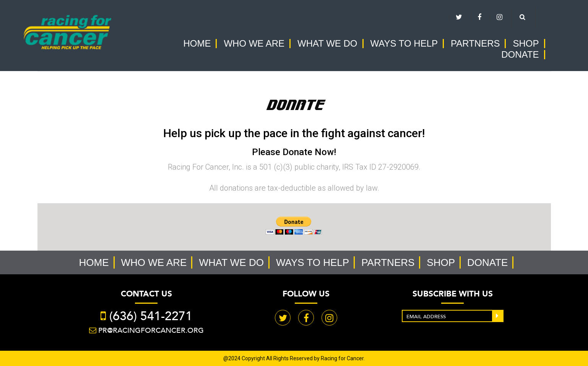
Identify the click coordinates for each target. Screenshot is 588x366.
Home (197, 44)
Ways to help (404, 44)
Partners (475, 44)
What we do (327, 44)
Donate (520, 55)
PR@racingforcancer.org (151, 330)
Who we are (254, 44)
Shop (526, 44)
